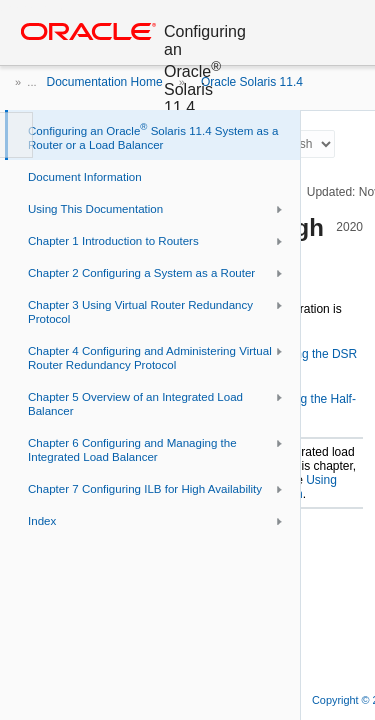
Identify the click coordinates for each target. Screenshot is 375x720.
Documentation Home (105, 82)
